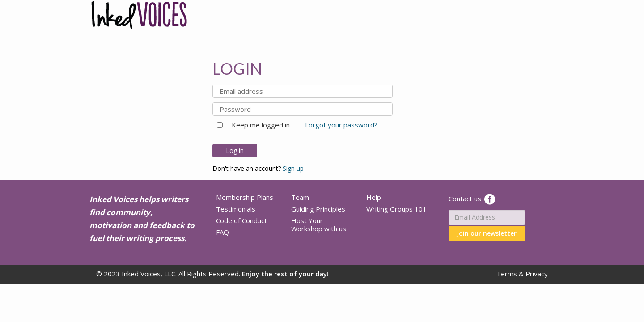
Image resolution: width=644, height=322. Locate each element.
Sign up (293, 168)
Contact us (465, 198)
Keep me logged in (257, 125)
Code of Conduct (241, 220)
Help (374, 197)
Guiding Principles (318, 209)
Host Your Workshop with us (319, 225)
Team (300, 197)
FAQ (222, 232)
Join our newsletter (487, 233)
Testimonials (236, 209)
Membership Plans (245, 197)
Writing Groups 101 (396, 209)
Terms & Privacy (522, 274)
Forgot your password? (341, 125)
